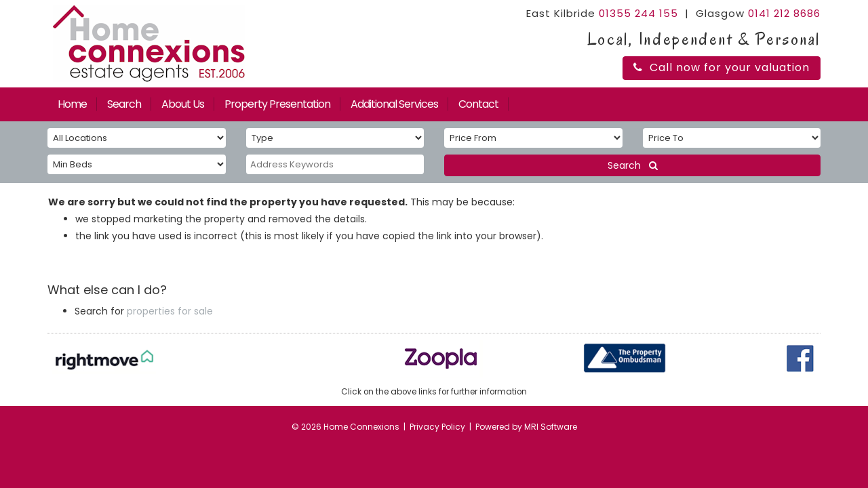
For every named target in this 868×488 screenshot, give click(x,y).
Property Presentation (277, 104)
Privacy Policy (437, 427)
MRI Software (551, 427)
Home (72, 104)
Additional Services (394, 104)
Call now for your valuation (722, 67)
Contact (478, 104)
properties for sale (170, 311)
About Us (183, 104)
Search (124, 104)
